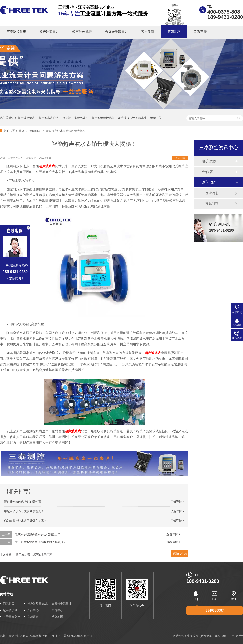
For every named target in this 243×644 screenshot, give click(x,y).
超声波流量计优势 (103, 118)
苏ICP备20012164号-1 (78, 636)
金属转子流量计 (116, 32)
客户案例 (148, 32)
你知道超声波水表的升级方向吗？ (25, 521)
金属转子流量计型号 (75, 118)
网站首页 (9, 604)
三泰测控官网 (15, 158)
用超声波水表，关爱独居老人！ (24, 511)
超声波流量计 (49, 32)
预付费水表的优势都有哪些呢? (23, 502)
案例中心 (57, 610)
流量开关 (156, 118)
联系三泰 (200, 32)
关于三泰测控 (12, 617)
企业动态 (212, 193)
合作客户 (209, 172)
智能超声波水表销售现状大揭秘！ (67, 131)
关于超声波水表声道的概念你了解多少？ (40, 542)
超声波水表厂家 (42, 554)
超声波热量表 (82, 32)
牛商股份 (193, 636)
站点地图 (57, 617)
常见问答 (212, 203)
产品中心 (33, 610)
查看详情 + (173, 534)
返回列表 (180, 158)
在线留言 (33, 617)
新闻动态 (174, 32)
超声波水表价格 (49, 118)
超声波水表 (73, 431)
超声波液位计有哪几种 (132, 118)
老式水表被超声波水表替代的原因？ (38, 534)
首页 (22, 131)
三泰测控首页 (16, 32)
